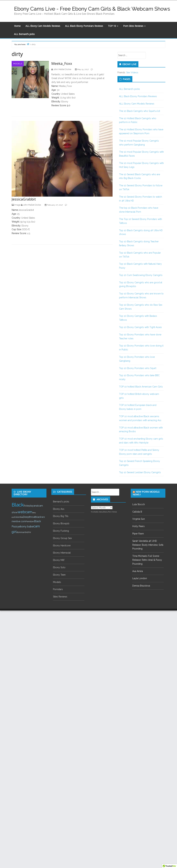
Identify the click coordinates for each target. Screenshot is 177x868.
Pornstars (58, 589)
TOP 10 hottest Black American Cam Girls (141, 387)
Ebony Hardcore (62, 546)
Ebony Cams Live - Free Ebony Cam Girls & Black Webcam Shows (92, 9)
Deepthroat (29, 517)
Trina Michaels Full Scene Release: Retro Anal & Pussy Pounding (147, 560)
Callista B (137, 512)
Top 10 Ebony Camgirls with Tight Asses (140, 327)
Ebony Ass (59, 509)
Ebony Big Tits (61, 516)
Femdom (30, 521)
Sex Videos (132, 72)
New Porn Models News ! (146, 493)
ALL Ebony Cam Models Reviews (43, 26)
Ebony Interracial (62, 553)
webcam (25, 512)
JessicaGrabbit (24, 199)
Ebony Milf (59, 560)
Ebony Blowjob (61, 523)
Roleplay (29, 506)
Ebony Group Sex (62, 538)
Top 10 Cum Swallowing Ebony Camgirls (141, 275)
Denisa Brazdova (141, 586)
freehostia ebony (97, 512)
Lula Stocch (139, 504)
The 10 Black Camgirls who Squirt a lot (140, 111)
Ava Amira (138, 571)
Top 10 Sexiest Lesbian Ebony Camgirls (140, 472)
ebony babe (26, 526)
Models (18, 64)
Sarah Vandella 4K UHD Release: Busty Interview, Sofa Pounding (148, 545)
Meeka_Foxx (62, 63)
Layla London (140, 578)
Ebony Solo (59, 567)
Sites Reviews (60, 597)
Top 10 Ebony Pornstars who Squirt (138, 368)
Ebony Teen (59, 575)
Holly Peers (138, 526)
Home (17, 26)
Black (18, 505)
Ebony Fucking (61, 531)
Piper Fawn (138, 534)
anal (36, 506)
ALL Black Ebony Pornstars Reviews (84, 26)
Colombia (19, 517)
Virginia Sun (139, 519)
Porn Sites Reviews (134, 26)
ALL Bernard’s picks (24, 34)
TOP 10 (113, 26)
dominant (21, 532)
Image (18, 205)
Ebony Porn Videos (110, 512)
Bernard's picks (61, 502)
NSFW (28, 532)
